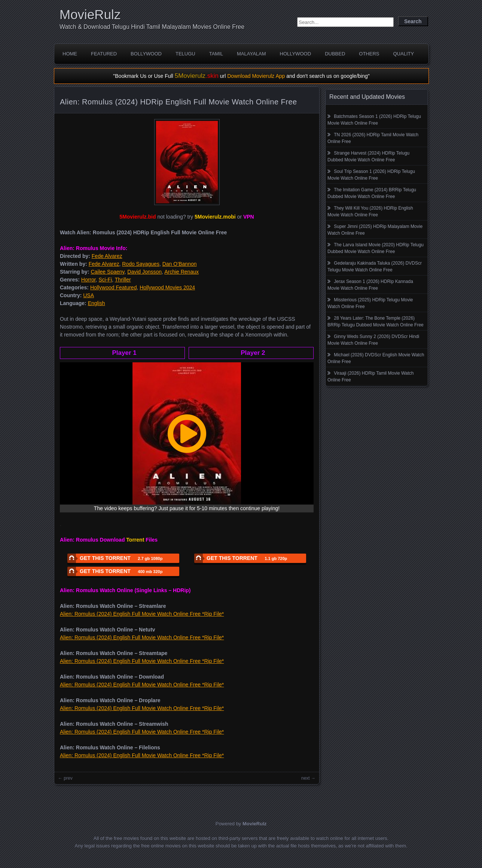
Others (369, 54)
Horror (89, 280)
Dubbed (335, 54)
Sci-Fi (106, 280)
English (97, 303)
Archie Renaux (181, 272)
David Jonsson (144, 272)
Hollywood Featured (114, 287)
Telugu (185, 54)
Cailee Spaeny (107, 272)
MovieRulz (90, 14)
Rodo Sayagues (141, 264)
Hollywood (296, 54)
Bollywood (146, 54)
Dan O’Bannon (180, 264)
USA (89, 295)
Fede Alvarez (107, 256)
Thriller (123, 280)
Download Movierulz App (256, 76)
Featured (104, 54)
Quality (403, 54)
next (306, 778)
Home (70, 54)
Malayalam (251, 54)
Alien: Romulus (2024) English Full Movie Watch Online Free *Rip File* (142, 614)
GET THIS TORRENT (115, 558)
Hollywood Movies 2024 (167, 287)
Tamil (216, 54)
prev (68, 778)
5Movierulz (197, 76)
